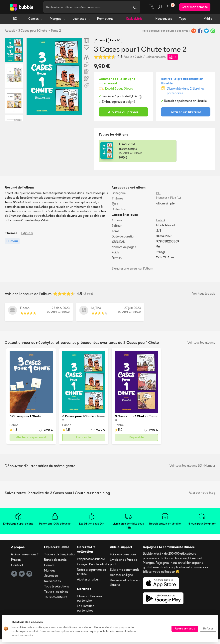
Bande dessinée (55, 560)
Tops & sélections (57, 587)
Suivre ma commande (125, 570)
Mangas (58, 19)
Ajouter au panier (123, 112)
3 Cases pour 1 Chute (33, 31)
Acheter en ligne (121, 576)
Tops (185, 19)
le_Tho (96, 308)
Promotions (105, 19)
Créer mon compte (195, 7)
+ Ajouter (27, 234)
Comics (36, 19)
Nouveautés (164, 19)
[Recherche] (86, 7)
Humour (162, 198)
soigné (130, 102)
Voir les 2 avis (133, 57)
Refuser (208, 628)
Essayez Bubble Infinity (93, 565)
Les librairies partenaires (86, 609)
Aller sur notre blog (202, 493)
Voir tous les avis (204, 294)
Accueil (10, 31)
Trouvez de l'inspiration (60, 555)
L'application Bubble (91, 559)
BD (17, 19)
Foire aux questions (123, 555)
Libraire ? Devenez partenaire (90, 599)
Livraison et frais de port (124, 563)
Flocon (25, 308)
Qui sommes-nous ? (25, 555)
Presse (16, 560)
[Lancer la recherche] (135, 7)
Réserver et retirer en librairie (125, 583)
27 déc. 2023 (61, 308)
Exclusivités (134, 19)
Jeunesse (82, 19)
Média (210, 19)
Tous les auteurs (56, 598)
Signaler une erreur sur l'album (132, 269)
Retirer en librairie (186, 112)
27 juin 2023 (132, 308)
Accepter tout (185, 628)
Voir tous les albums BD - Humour (192, 466)
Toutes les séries (56, 592)
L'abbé (161, 221)
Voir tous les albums (201, 343)
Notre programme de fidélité (92, 573)
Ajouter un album (89, 580)
